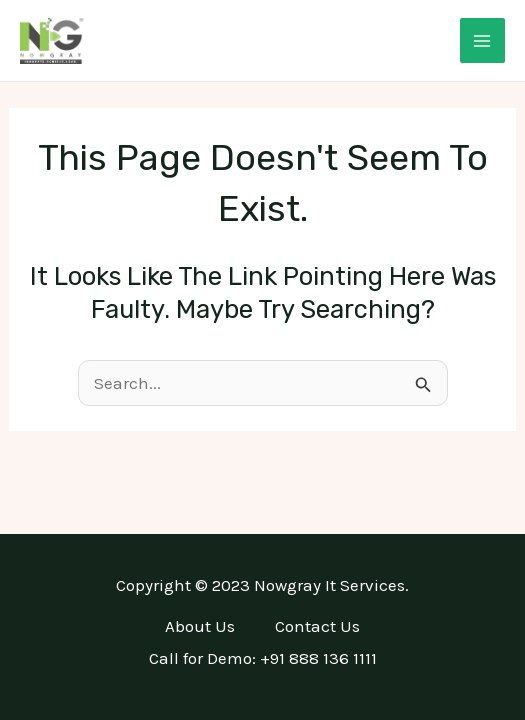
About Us (200, 626)
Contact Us (317, 626)
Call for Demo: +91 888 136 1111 (263, 658)
